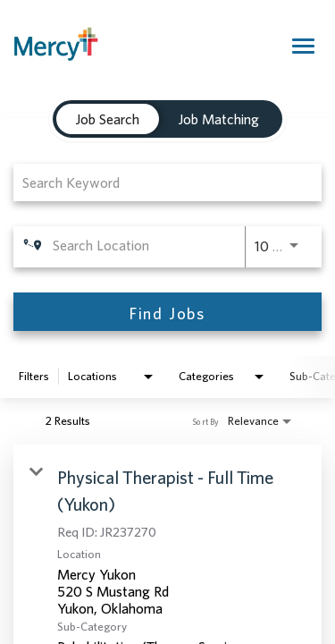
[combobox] (159, 182)
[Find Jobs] (167, 312)
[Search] (167, 312)
